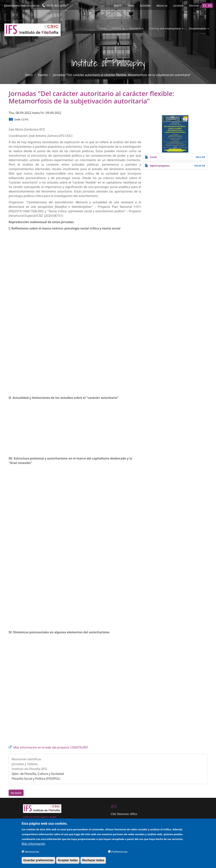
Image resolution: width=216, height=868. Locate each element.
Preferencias (119, 852)
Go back (16, 793)
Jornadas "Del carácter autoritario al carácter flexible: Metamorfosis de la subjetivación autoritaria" (122, 75)
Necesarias (32, 852)
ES (205, 6)
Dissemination (199, 28)
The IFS (118, 28)
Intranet (194, 6)
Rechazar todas (93, 860)
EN (210, 6)
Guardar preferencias (39, 860)
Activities (145, 6)
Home (103, 28)
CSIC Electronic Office (124, 814)
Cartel (153, 157)
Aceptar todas (68, 860)
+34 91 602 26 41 (56, 6)
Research (137, 28)
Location (178, 6)
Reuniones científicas (26, 759)
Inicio (29, 75)
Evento (43, 75)
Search (118, 6)
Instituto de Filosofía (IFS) (29, 769)
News (131, 6)
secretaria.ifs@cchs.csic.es (23, 6)
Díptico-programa (160, 166)
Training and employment (166, 28)
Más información (33, 844)
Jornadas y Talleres (25, 764)
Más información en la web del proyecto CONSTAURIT (51, 747)
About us (162, 6)
